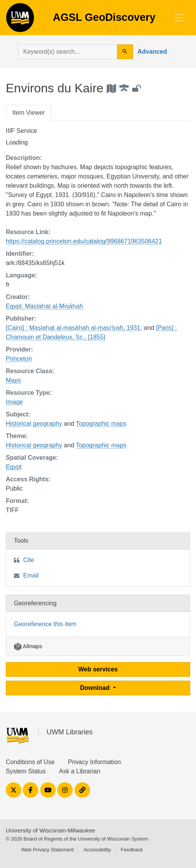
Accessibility (97, 850)
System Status (26, 771)
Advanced (152, 52)
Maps (13, 380)
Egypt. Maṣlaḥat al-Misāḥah (44, 306)
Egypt (14, 467)
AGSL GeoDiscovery (20, 20)
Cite (29, 560)
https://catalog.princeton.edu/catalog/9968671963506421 (84, 241)
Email (31, 575)
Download (96, 688)
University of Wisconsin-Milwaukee (50, 830)
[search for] (68, 52)
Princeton (19, 359)
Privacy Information (95, 762)
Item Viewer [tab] (29, 113)
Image (14, 402)
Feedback (132, 850)
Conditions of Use (30, 762)
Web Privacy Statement (48, 850)
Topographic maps (101, 424)
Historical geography (34, 424)
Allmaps (28, 646)
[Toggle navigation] (179, 18)
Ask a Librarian (80, 771)
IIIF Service (21, 131)
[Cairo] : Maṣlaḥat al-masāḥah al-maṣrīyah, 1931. (74, 328)
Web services (98, 669)
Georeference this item (45, 624)
